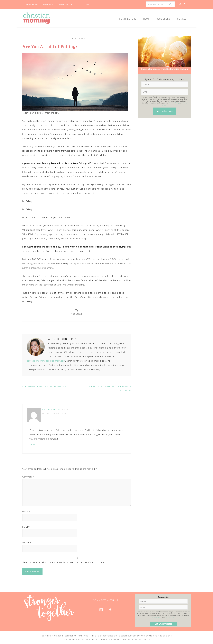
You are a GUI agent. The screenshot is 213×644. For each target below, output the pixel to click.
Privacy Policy (174, 103)
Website (27, 542)
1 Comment (77, 314)
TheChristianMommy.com (76, 636)
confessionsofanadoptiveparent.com (46, 361)
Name (26, 511)
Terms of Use (170, 617)
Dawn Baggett (52, 410)
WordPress (135, 639)
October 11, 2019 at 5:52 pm (54, 413)
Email (26, 527)
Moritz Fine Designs (160, 636)
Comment (28, 477)
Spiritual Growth (77, 39)
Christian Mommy (46, 18)
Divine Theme (92, 639)
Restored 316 (110, 636)
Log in (146, 639)
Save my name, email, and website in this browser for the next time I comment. (64, 562)
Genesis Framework (115, 639)
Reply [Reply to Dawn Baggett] (32, 444)
